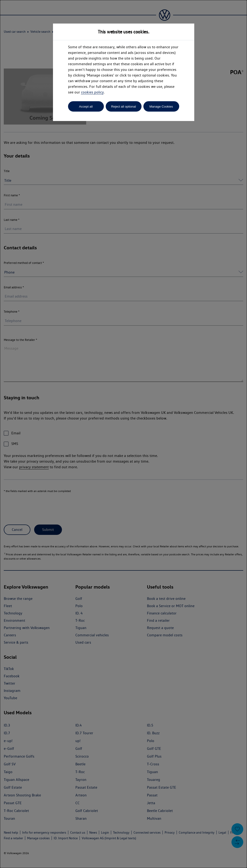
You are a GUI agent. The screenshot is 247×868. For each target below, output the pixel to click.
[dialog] (123, 434)
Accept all (86, 107)
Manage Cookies (161, 107)
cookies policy (92, 92)
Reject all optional (123, 107)
